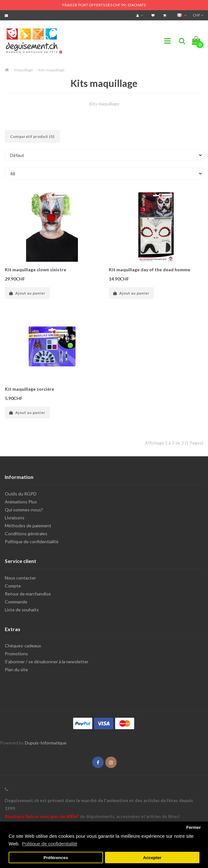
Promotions (16, 654)
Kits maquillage (52, 70)
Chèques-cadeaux (23, 646)
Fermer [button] (193, 827)
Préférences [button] (56, 858)
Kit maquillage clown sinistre (35, 270)
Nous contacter (20, 578)
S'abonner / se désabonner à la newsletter (47, 662)
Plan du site (16, 669)
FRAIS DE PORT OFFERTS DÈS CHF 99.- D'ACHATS (104, 5)
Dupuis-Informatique (46, 743)
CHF (198, 15)
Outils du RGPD (21, 494)
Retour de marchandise (28, 594)
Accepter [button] (152, 858)
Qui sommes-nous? (24, 510)
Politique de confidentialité (32, 541)
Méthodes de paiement (28, 526)
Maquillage (24, 70)
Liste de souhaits (22, 610)
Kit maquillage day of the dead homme (149, 270)
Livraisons (15, 518)
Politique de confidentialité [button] (50, 844)
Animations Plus (21, 502)
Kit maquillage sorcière (29, 389)
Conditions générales (26, 534)
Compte (13, 586)
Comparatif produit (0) (32, 136)
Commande (16, 602)
